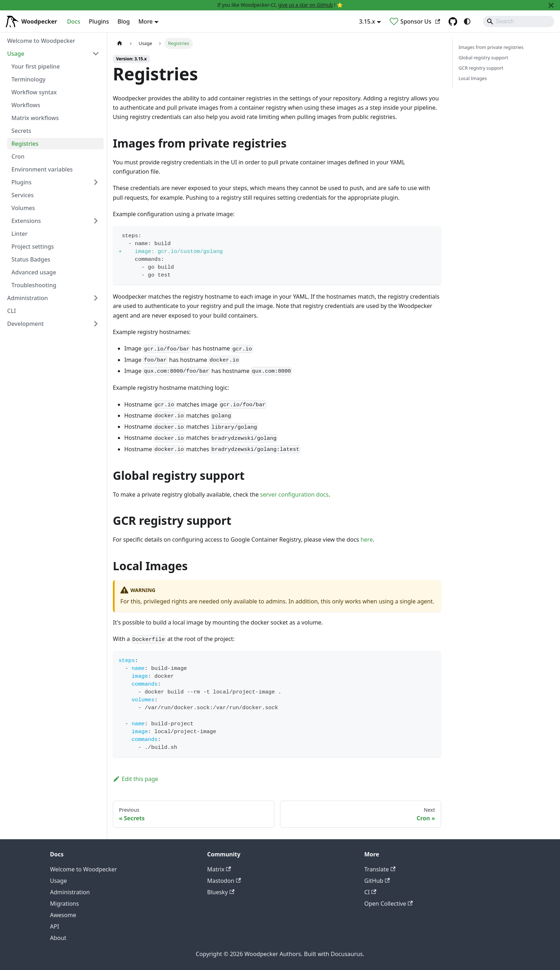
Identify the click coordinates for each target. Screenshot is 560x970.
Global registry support (483, 58)
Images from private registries (491, 47)
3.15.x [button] (367, 21)
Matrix (219, 869)
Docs (74, 21)
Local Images (473, 78)
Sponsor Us (420, 21)
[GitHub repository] (453, 21)
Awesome (63, 915)
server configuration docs (294, 494)
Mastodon (224, 881)
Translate (380, 869)
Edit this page (136, 779)
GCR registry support (481, 68)
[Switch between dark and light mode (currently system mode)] (467, 21)
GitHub (377, 881)
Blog (124, 21)
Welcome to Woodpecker (83, 869)
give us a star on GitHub (306, 5)
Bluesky (221, 892)
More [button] (145, 21)
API (54, 926)
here (366, 539)
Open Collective (389, 904)
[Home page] (120, 43)
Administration (70, 892)
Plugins (99, 21)
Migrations (64, 904)
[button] (53, 54)
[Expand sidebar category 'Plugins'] (96, 182)
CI (370, 892)
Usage (58, 881)
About (58, 938)
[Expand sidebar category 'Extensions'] (96, 221)
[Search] (519, 21)
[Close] (551, 5)
